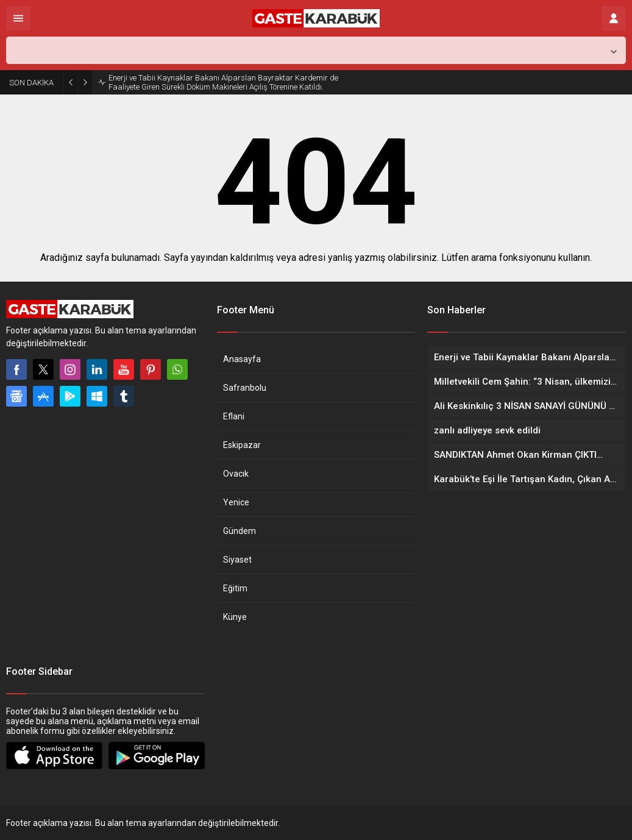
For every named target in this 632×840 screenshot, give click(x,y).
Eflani (234, 416)
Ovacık (236, 474)
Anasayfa (242, 359)
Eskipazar (242, 445)
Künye (235, 617)
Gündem (240, 531)
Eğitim (235, 588)
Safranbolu (245, 388)
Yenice (236, 502)
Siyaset (237, 560)
